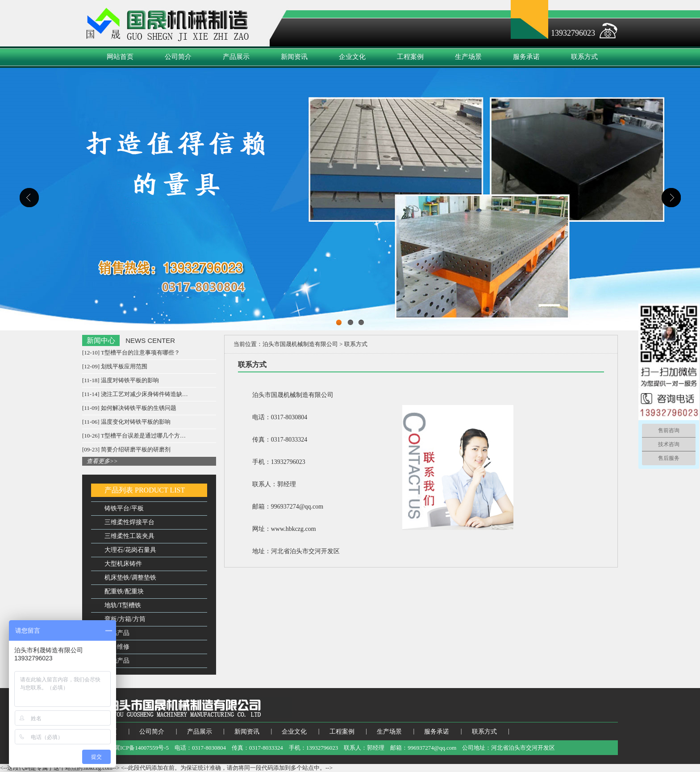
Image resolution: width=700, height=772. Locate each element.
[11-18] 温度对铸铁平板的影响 (121, 380)
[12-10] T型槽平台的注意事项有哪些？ (131, 353)
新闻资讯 (294, 57)
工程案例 (410, 57)
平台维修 (117, 647)
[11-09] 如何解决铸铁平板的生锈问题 (129, 408)
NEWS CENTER (150, 340)
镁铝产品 (117, 633)
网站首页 (120, 57)
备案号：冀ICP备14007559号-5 (130, 748)
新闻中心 (101, 340)
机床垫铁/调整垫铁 (130, 578)
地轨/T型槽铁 (123, 605)
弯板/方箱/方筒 (125, 619)
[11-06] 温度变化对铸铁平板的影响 (126, 422)
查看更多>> (102, 461)
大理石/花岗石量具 (130, 550)
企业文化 (352, 57)
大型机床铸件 (123, 564)
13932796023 (573, 33)
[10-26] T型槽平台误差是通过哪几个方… (134, 436)
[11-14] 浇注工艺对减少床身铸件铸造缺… (135, 394)
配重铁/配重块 (124, 591)
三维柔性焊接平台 (129, 522)
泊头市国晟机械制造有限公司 (300, 344)
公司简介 (178, 57)
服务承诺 (526, 57)
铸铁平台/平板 (124, 508)
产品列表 (119, 490)
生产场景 (468, 57)
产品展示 (236, 57)
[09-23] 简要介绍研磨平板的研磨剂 (126, 449)
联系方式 (584, 57)
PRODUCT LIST (160, 490)
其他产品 (117, 661)
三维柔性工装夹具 (129, 536)
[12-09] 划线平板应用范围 (115, 366)
